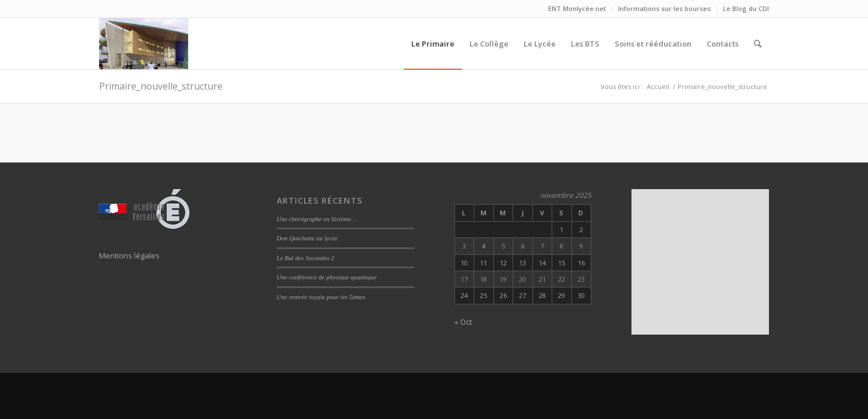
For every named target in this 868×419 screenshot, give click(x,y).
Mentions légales (129, 255)
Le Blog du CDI (746, 8)
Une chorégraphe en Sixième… (317, 219)
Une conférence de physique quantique (327, 277)
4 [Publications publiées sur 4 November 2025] (484, 246)
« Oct (463, 322)
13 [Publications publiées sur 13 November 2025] (523, 263)
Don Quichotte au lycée (307, 238)
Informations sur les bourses (664, 8)
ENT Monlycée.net (577, 8)
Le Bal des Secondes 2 (306, 258)
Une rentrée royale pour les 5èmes (321, 297)
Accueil (658, 86)
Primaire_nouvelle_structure (161, 86)
